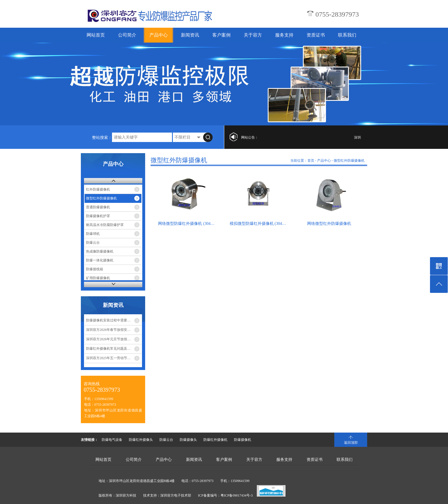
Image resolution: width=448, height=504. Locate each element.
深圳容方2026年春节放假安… (108, 330)
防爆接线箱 (95, 269)
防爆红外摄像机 (215, 440)
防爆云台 (93, 243)
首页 (311, 161)
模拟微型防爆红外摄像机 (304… (258, 224)
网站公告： (250, 137)
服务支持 (284, 35)
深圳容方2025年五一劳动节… (108, 358)
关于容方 (253, 35)
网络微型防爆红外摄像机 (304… (186, 224)
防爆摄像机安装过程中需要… (108, 320)
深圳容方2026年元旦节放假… (108, 339)
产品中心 (159, 35)
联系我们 (347, 35)
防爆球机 (93, 234)
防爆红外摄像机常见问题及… (108, 349)
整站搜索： (102, 138)
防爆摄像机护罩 (98, 216)
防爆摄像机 (243, 440)
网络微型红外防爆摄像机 (329, 224)
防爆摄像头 (188, 440)
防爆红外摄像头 (141, 440)
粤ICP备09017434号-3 (237, 495)
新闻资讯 (190, 35)
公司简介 (127, 35)
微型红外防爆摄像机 (101, 198)
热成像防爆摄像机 (100, 251)
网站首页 (96, 35)
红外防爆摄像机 (98, 189)
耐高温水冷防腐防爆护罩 (105, 225)
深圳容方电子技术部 (176, 495)
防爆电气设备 (112, 440)
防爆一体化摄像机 (100, 260)
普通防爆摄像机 (98, 207)
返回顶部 (351, 443)
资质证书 (316, 35)
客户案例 (221, 35)
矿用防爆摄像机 (98, 278)
